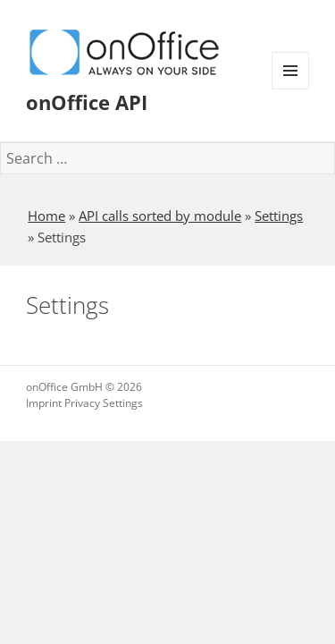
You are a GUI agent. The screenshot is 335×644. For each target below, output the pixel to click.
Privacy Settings (104, 403)
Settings (279, 216)
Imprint (44, 403)
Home (46, 216)
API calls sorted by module (160, 216)
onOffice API (87, 102)
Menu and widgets (291, 89)
